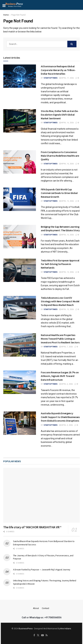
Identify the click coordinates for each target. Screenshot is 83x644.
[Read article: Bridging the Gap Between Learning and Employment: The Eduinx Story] (20, 237)
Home (6, 15)
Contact (46, 608)
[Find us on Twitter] (38, 635)
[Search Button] (72, 44)
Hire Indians (66, 629)
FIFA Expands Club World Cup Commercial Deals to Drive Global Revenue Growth (59, 193)
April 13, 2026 (66, 272)
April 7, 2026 (66, 347)
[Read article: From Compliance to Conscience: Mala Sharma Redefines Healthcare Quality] (20, 162)
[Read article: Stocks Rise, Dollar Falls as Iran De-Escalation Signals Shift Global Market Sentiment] (20, 121)
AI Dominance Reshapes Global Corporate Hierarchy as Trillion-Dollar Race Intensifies (58, 70)
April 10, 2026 (66, 309)
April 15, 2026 (66, 201)
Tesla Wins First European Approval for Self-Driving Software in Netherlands (60, 264)
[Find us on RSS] (47, 635)
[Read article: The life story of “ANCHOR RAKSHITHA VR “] (41, 495)
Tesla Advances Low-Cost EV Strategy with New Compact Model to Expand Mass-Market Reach (60, 301)
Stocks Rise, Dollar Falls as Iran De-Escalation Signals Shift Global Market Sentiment (60, 115)
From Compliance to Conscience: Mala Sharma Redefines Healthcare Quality (60, 156)
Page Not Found (18, 15)
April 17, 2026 (66, 78)
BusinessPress (26, 629)
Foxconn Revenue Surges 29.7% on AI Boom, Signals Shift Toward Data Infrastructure (60, 376)
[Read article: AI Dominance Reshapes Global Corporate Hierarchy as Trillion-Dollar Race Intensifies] (20, 76)
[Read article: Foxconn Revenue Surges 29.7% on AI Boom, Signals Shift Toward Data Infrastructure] (20, 382)
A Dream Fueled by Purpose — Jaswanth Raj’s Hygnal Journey (42, 570)
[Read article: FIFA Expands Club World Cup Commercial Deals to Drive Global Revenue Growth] (20, 199)
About (36, 608)
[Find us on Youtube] (42, 635)
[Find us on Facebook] (34, 635)
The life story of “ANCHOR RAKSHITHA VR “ (32, 527)
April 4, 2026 (66, 425)
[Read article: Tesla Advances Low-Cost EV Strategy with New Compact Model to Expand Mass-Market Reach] (20, 308)
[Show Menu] (15, 5)
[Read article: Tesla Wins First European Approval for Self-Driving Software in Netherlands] (20, 270)
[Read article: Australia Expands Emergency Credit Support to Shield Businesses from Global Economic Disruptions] (20, 423)
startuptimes (51, 78)
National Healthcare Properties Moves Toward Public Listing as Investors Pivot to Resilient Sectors (60, 339)
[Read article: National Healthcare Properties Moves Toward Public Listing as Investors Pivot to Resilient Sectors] (20, 345)
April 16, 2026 (66, 123)
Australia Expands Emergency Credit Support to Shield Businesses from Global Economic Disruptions (60, 417)
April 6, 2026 (66, 384)
